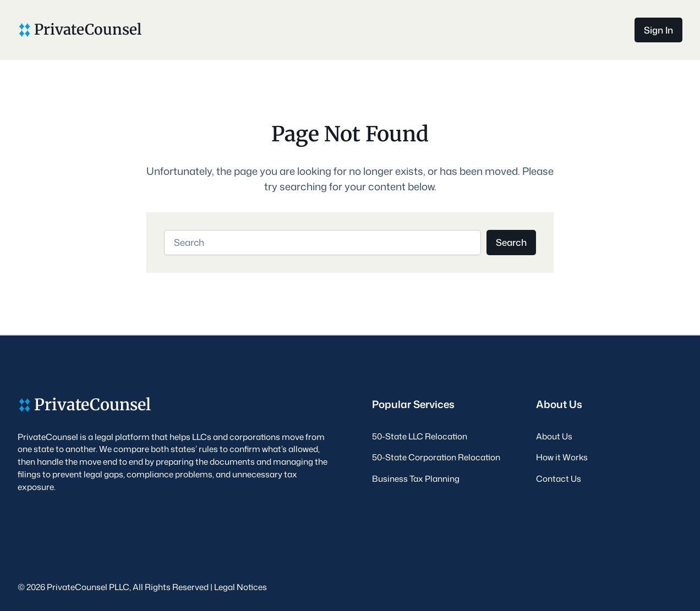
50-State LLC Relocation (420, 436)
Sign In (658, 30)
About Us (554, 436)
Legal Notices (240, 587)
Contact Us (559, 478)
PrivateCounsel (88, 29)
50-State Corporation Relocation (436, 457)
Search (511, 242)
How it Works (562, 457)
